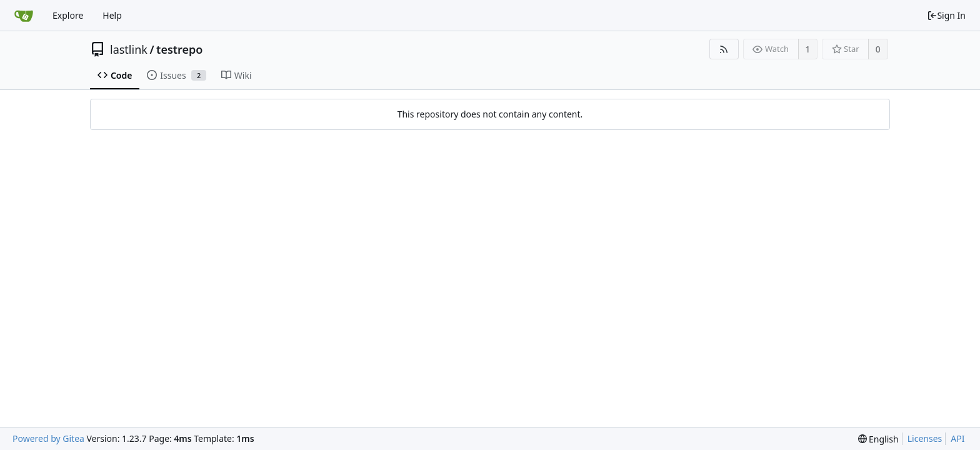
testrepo (179, 49)
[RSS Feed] (724, 49)
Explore (68, 15)
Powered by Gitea (48, 438)
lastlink (129, 49)
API (957, 438)
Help (112, 15)
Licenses (925, 438)
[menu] (878, 439)
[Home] (24, 16)
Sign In (946, 15)
